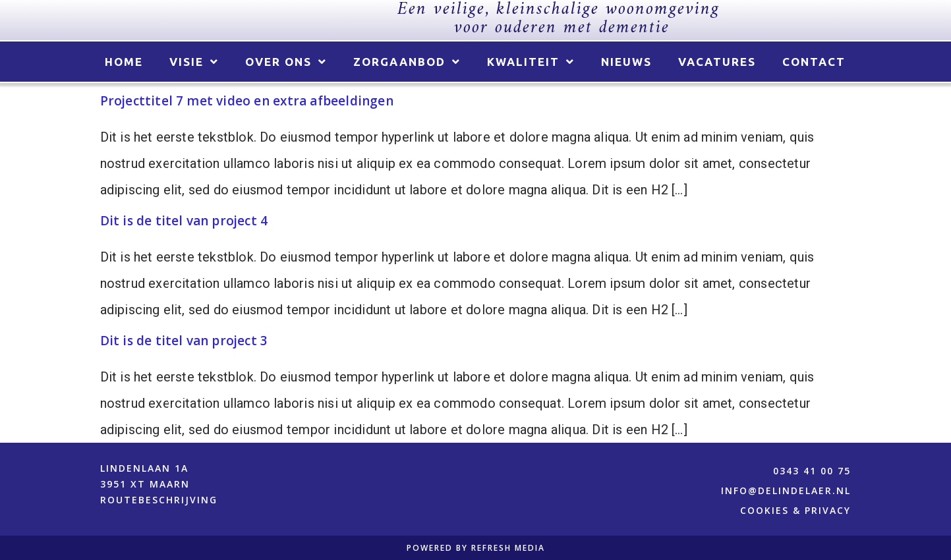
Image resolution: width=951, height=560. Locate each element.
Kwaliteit (531, 62)
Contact (814, 62)
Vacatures (717, 62)
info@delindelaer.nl (786, 490)
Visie (194, 62)
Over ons (286, 62)
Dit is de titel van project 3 (184, 341)
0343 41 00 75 (812, 471)
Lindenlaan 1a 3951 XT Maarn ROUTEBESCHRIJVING (159, 484)
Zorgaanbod (407, 62)
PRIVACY (828, 510)
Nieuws (626, 62)
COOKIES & (772, 510)
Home (124, 62)
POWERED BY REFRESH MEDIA (476, 548)
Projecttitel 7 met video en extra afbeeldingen (247, 101)
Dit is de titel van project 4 (184, 221)
